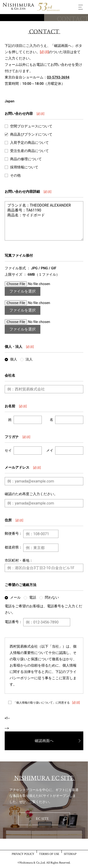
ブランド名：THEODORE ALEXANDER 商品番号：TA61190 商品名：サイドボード (44, 221)
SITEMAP (70, 854)
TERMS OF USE (49, 854)
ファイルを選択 (23, 291)
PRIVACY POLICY (23, 854)
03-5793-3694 (58, 77)
